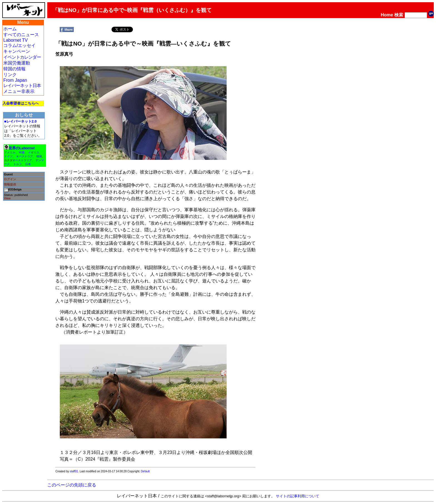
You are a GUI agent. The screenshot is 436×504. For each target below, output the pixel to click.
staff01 (74, 471)
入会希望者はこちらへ (21, 103)
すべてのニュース (21, 35)
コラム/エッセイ (19, 45)
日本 (28, 164)
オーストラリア (22, 160)
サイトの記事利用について (298, 496)
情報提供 (10, 184)
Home (387, 15)
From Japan (15, 80)
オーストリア (24, 156)
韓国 (39, 156)
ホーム (10, 29)
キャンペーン (17, 51)
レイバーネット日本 (22, 85)
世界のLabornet (22, 148)
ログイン (10, 179)
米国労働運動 (17, 63)
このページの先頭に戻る (72, 485)
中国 (22, 152)
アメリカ (10, 152)
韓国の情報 (14, 69)
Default (145, 471)
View (7, 198)
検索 (399, 15)
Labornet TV (16, 40)
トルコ (18, 164)
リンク (10, 75)
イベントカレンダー (22, 57)
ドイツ (8, 156)
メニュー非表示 (19, 91)
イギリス (34, 152)
